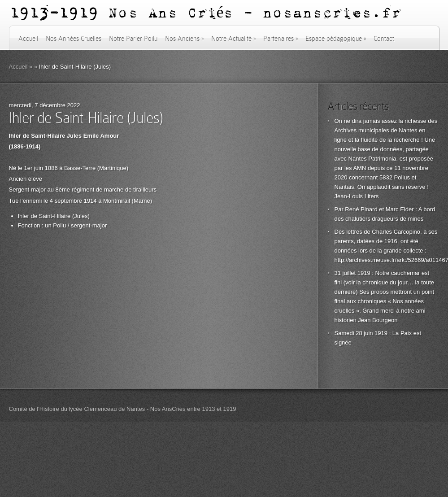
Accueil (28, 39)
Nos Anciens (184, 39)
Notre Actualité (233, 39)
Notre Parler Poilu (133, 39)
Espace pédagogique (336, 39)
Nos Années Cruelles (74, 39)
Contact (384, 39)
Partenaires (281, 39)
